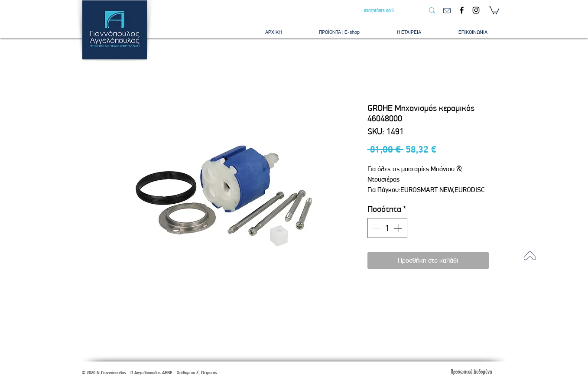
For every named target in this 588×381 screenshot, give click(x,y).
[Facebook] (462, 10)
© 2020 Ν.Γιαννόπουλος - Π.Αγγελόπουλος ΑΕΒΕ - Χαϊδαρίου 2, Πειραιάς (149, 373)
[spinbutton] (387, 228)
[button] (494, 10)
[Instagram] (476, 10)
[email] (447, 11)
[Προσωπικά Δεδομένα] (471, 372)
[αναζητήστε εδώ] (387, 10)
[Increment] (399, 228)
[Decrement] (376, 228)
